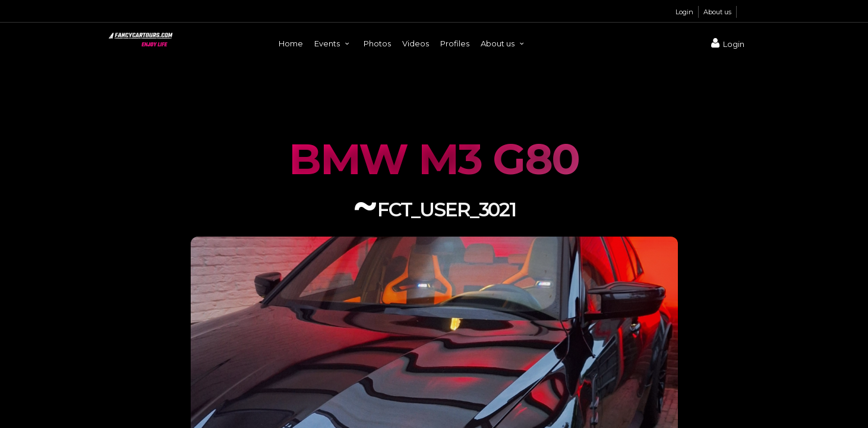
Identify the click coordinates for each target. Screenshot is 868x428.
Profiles (455, 43)
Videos (416, 43)
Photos (377, 43)
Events (333, 43)
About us (717, 12)
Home (291, 43)
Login (684, 12)
